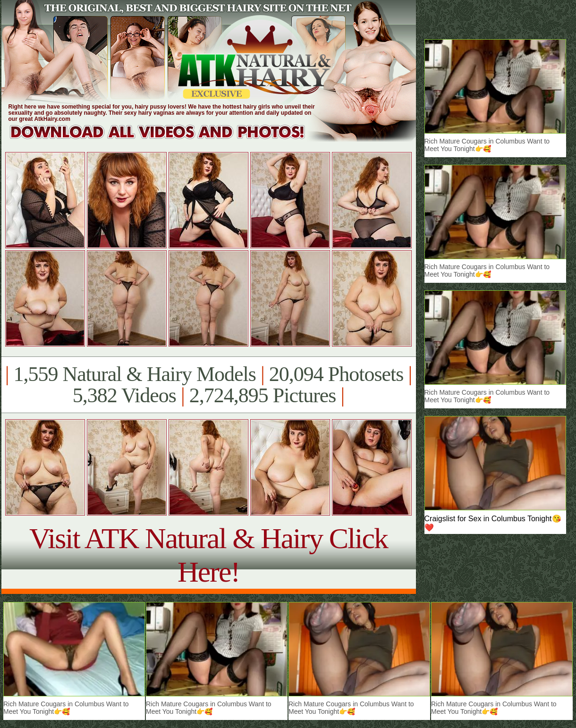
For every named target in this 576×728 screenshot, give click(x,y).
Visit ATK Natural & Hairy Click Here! (208, 555)
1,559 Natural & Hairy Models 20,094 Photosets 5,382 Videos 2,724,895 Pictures (208, 385)
